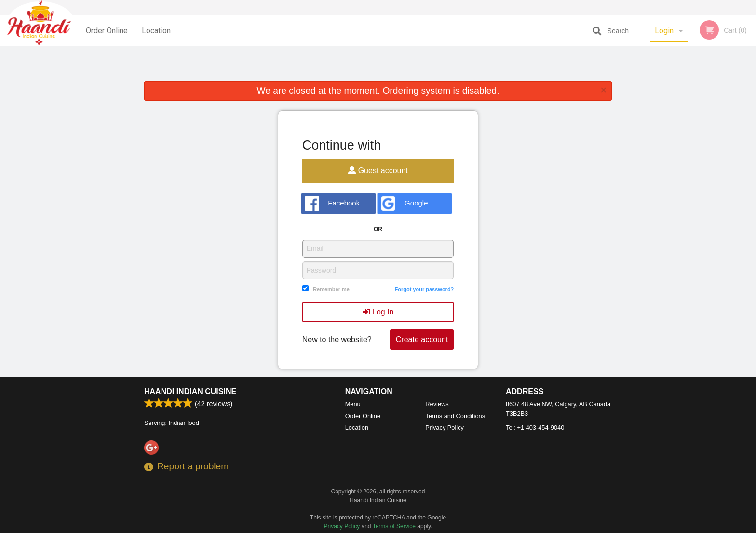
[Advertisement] (378, 66)
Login (664, 31)
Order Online (107, 31)
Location (156, 31)
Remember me (331, 289)
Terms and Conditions (455, 416)
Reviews (437, 404)
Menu (353, 404)
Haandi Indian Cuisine (190, 391)
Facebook (332, 204)
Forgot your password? (424, 289)
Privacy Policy (445, 428)
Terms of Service (394, 526)
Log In (378, 312)
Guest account (378, 171)
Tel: (535, 428)
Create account (422, 339)
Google (404, 204)
